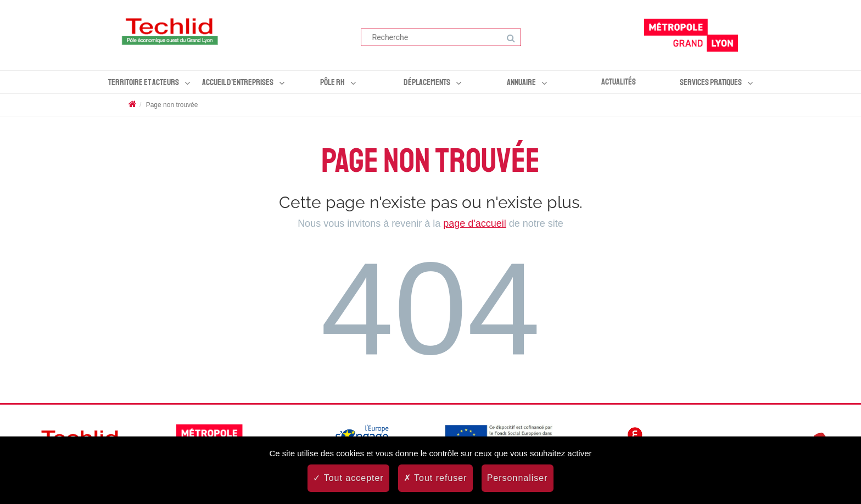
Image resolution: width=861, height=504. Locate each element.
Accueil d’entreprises (238, 82)
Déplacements (427, 82)
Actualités (619, 82)
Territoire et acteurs (144, 82)
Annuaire (521, 82)
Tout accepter (348, 478)
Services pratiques (711, 82)
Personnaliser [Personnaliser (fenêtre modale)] (518, 478)
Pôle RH (332, 82)
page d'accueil (475, 223)
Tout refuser (435, 478)
